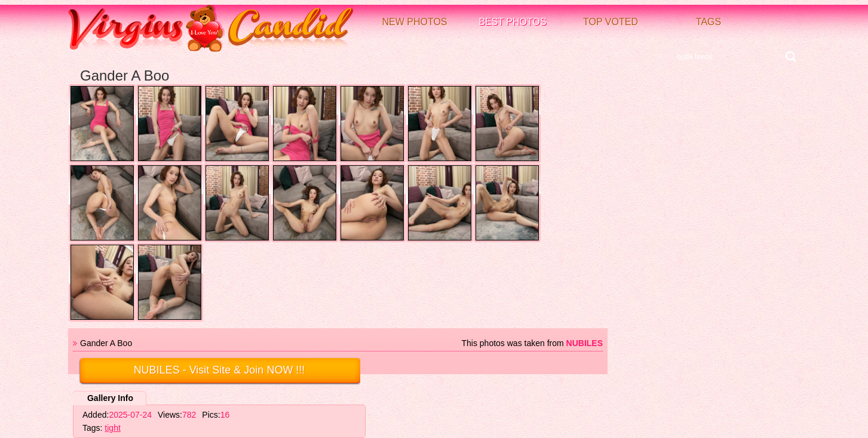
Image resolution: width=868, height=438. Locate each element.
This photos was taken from (532, 343)
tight (112, 428)
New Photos (414, 22)
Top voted (611, 22)
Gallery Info (110, 398)
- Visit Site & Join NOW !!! (220, 370)
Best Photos (512, 22)
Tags (708, 22)
